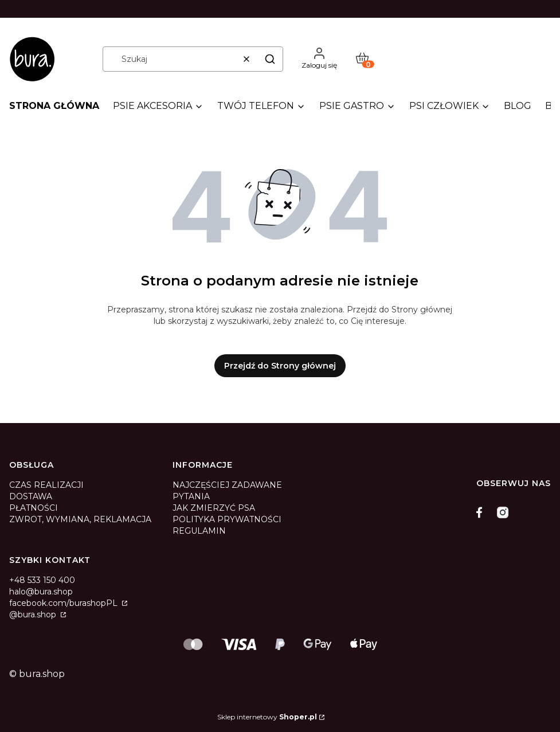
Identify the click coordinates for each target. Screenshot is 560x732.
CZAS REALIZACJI (46, 485)
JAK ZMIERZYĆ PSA (214, 508)
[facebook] (482, 512)
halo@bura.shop (41, 592)
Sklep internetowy (267, 717)
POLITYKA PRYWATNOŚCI (227, 519)
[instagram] (503, 512)
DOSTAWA (31, 496)
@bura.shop (34, 614)
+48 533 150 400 (42, 580)
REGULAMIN (199, 531)
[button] (270, 59)
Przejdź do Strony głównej (280, 366)
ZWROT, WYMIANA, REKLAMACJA (80, 519)
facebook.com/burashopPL (64, 603)
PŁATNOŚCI (34, 508)
